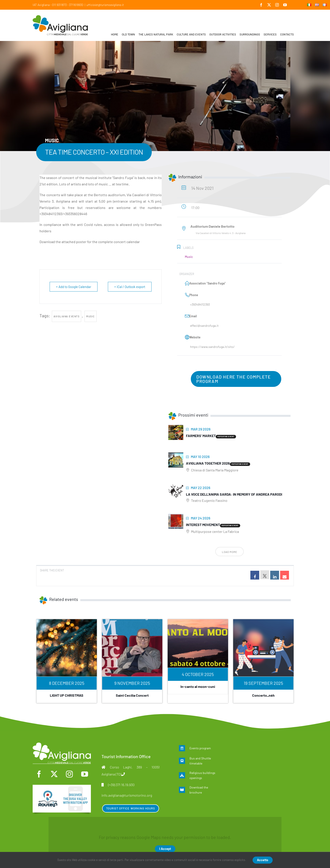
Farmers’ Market (201, 436)
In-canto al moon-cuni (198, 686)
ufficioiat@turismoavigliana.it (105, 5)
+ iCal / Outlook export (130, 287)
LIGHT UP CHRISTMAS (67, 695)
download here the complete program (234, 379)
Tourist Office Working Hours (131, 808)
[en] (62, 787)
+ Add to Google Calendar (74, 287)
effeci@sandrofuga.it (204, 326)
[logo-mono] (62, 745)
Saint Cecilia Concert (132, 695)
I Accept (165, 849)
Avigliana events (67, 316)
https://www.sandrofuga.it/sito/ (212, 347)
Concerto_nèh (263, 695)
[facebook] (39, 774)
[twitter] (54, 774)
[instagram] (69, 774)
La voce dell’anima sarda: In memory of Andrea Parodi (234, 494)
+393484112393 (200, 304)
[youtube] (85, 774)
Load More (230, 552)
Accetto (263, 860)
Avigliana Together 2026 (208, 463)
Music (91, 316)
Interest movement (203, 525)
